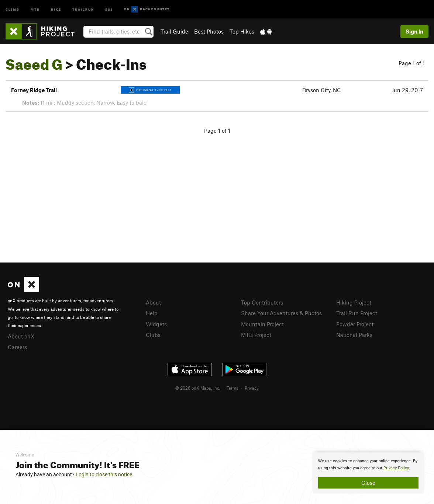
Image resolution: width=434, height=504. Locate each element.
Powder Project (355, 324)
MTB (35, 9)
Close (368, 483)
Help (152, 313)
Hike (56, 9)
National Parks (354, 335)
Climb (13, 9)
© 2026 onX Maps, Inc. (198, 388)
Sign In (414, 31)
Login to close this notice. (105, 475)
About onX (21, 336)
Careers (17, 347)
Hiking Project (354, 302)
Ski (109, 9)
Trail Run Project (357, 313)
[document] (368, 473)
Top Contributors (262, 302)
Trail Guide (174, 31)
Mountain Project (262, 324)
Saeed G (34, 62)
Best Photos (209, 31)
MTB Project (256, 335)
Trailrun (83, 9)
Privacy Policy (396, 468)
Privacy (252, 388)
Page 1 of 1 (412, 63)
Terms (232, 388)
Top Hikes (242, 31)
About (153, 302)
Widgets (156, 324)
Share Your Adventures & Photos (281, 313)
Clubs (153, 335)
